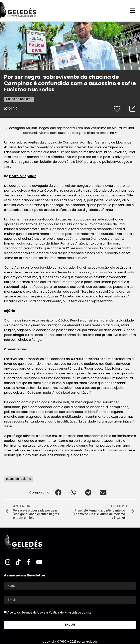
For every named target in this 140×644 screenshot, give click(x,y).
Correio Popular (22, 176)
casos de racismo (19, 479)
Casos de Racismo (19, 99)
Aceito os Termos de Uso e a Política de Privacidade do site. (50, 612)
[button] (58, 493)
